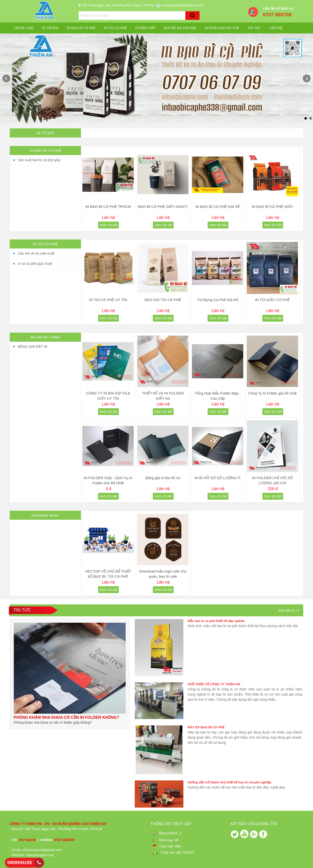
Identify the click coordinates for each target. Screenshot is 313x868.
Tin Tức (254, 28)
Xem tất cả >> (289, 610)
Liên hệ (276, 28)
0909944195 (20, 863)
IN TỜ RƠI (50, 28)
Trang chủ (24, 28)
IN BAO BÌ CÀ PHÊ (81, 28)
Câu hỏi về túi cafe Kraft (36, 253)
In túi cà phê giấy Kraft (35, 264)
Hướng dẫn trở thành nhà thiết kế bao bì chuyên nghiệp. (230, 782)
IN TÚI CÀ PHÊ (115, 28)
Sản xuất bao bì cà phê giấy (39, 160)
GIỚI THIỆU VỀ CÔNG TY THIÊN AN (214, 684)
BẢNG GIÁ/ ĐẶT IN (33, 347)
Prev (6, 79)
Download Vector (222, 28)
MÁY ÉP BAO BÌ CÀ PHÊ (206, 727)
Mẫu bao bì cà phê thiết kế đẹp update (216, 621)
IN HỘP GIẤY (145, 28)
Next (307, 79)
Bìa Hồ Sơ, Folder (180, 28)
